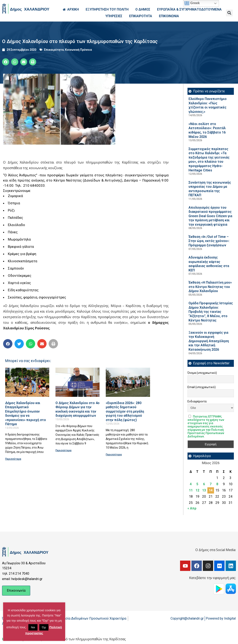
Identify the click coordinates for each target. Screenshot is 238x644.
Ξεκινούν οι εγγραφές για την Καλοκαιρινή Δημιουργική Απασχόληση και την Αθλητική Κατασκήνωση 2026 (209, 341)
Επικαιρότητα (54, 50)
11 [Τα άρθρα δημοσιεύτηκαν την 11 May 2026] (191, 490)
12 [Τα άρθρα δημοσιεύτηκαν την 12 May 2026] (197, 490)
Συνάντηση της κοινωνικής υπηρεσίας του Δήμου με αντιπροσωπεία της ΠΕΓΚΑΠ (210, 189)
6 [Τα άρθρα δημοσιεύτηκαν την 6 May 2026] (204, 484)
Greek (192, 3)
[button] (229, 13)
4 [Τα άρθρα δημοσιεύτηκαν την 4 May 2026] (191, 484)
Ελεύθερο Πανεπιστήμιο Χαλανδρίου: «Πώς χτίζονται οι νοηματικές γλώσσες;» (208, 105)
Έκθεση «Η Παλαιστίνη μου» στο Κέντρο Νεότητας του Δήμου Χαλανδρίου (210, 287)
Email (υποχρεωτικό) (202, 387)
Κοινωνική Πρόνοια (78, 50)
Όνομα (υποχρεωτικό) (202, 373)
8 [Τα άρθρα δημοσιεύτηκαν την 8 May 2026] (217, 484)
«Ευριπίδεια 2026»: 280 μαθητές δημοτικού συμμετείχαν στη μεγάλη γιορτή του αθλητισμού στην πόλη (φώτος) (125, 411)
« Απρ (192, 508)
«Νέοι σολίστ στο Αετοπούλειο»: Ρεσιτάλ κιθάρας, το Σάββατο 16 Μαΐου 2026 (207, 130)
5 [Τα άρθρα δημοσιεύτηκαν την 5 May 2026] (197, 484)
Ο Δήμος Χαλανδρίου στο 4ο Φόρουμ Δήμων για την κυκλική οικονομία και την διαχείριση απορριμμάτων (78, 409)
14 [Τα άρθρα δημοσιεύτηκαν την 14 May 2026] (211, 490)
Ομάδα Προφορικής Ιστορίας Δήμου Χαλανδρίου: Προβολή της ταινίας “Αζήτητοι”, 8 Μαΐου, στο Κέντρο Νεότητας (211, 312)
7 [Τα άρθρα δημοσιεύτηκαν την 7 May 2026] (211, 484)
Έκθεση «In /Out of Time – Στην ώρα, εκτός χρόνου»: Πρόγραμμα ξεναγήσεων (209, 241)
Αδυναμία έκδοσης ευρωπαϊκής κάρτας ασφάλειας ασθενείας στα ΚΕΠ (209, 264)
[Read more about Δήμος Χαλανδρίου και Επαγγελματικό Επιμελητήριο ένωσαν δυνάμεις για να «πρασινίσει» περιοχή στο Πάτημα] (27, 382)
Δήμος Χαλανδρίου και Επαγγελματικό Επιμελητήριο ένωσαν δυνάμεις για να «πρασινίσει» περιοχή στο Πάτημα (26, 414)
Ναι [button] (33, 627)
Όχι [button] (44, 627)
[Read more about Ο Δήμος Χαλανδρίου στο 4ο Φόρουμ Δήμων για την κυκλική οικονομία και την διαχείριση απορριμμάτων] (78, 382)
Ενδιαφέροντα (197, 401)
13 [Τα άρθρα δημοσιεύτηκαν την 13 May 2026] (204, 490)
